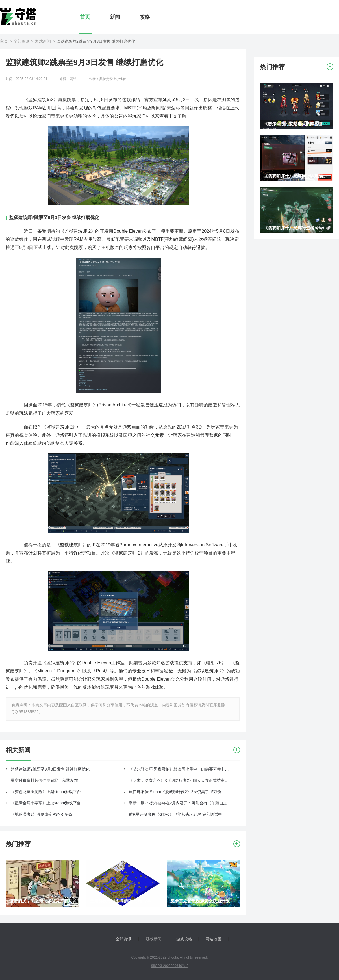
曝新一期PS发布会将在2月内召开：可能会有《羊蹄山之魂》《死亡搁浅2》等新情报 (180, 803)
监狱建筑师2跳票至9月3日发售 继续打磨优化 (50, 769)
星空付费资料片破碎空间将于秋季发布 (44, 780)
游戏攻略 (184, 939)
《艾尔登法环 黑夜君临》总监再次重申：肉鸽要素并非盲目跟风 (180, 769)
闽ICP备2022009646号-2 (169, 966)
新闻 (115, 17)
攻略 (145, 17)
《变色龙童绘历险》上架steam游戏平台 (46, 792)
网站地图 (213, 939)
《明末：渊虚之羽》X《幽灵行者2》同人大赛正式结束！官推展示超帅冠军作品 (180, 780)
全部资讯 (21, 41)
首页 (85, 17)
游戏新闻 (43, 41)
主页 (4, 41)
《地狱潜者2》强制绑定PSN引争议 (42, 814)
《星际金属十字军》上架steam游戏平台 (46, 803)
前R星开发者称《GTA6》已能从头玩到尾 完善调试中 (175, 814)
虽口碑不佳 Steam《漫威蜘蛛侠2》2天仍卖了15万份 (175, 792)
